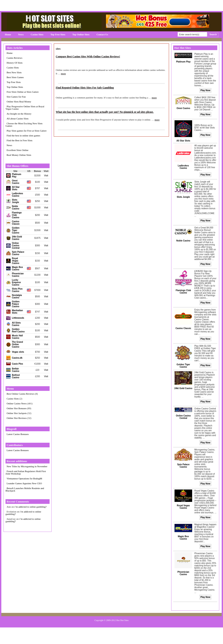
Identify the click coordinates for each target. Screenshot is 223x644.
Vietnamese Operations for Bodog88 (24, 478)
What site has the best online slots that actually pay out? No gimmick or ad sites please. (105, 112)
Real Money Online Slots (19, 155)
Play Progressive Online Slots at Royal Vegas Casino (25, 108)
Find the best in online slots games (23, 136)
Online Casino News (17, 403)
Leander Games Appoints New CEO (24, 483)
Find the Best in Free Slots (20, 140)
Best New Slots (14, 72)
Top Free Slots (58, 34)
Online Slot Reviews (17, 418)
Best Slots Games (15, 77)
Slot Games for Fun (16, 97)
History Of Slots (15, 63)
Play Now (205, 90)
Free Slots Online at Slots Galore (23, 92)
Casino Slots (37, 34)
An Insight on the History (19, 114)
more (63, 73)
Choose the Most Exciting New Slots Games (24, 125)
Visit (46, 176)
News (21, 34)
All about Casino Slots (18, 119)
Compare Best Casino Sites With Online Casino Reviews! (88, 56)
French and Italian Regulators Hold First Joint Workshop (26, 472)
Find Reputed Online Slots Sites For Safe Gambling (85, 88)
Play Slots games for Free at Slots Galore (27, 131)
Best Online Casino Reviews (20, 394)
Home (8, 34)
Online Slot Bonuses (17, 408)
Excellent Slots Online (18, 150)
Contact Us (102, 34)
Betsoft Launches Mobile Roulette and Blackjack (25, 489)
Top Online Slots (81, 34)
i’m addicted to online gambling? (30, 507)
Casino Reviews (14, 58)
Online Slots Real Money (19, 102)
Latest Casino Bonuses (18, 434)
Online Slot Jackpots (17, 413)
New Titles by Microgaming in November (27, 466)
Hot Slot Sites (123, 620)
